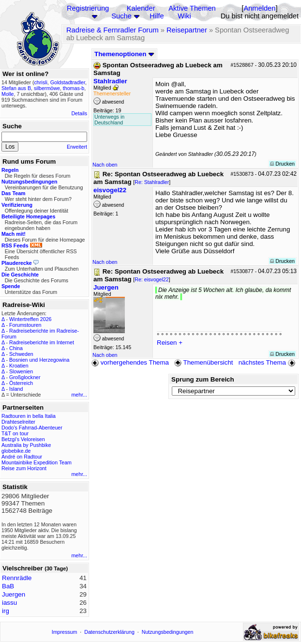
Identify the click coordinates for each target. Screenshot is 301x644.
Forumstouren (25, 325)
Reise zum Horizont (24, 468)
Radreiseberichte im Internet (42, 342)
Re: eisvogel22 (152, 279)
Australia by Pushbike (26, 445)
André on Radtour (22, 457)
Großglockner (25, 377)
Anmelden (259, 8)
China (16, 348)
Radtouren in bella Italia (29, 416)
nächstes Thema (268, 362)
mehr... (79, 395)
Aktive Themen (192, 8)
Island (16, 389)
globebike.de (16, 451)
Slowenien (21, 371)
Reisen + (170, 343)
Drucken (282, 164)
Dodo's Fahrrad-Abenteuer (32, 428)
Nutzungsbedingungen (168, 632)
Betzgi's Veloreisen (23, 439)
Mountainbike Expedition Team (37, 462)
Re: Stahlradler (152, 182)
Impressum (65, 632)
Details (79, 113)
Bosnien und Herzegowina (39, 360)
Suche (121, 16)
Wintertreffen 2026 (30, 319)
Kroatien (19, 366)
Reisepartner (187, 30)
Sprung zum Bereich (203, 379)
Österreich (21, 383)
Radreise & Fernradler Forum (113, 30)
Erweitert (77, 147)
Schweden (21, 354)
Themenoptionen (124, 54)
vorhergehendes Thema (130, 362)
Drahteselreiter (18, 422)
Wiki (184, 16)
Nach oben (105, 165)
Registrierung (88, 8)
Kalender (141, 8)
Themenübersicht (203, 362)
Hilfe (157, 16)
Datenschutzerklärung (109, 632)
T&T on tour (15, 433)
